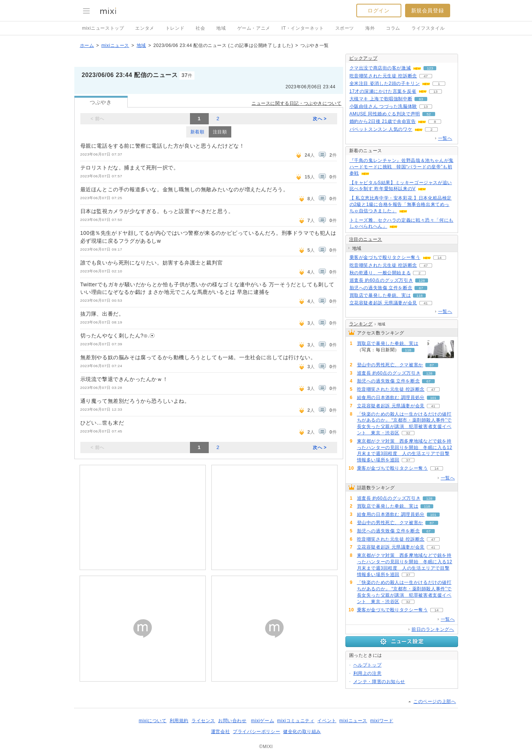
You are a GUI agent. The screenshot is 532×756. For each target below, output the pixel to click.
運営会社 (220, 732)
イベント (327, 721)
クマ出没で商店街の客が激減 (380, 68)
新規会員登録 (428, 11)
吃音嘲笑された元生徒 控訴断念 (383, 76)
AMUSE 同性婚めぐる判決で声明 (385, 114)
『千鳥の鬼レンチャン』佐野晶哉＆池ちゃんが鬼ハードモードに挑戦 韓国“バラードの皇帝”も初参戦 (402, 167)
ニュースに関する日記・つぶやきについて (296, 103)
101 (433, 398)
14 (439, 258)
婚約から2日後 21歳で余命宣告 (383, 121)
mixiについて (152, 721)
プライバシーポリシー (256, 732)
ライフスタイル (428, 28)
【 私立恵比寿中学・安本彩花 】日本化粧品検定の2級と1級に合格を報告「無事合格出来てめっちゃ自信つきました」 (401, 204)
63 (421, 99)
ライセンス (203, 721)
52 (429, 114)
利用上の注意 (368, 673)
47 (426, 76)
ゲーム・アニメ (254, 28)
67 (421, 288)
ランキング (361, 324)
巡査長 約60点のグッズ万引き (381, 280)
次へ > (320, 119)
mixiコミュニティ (296, 721)
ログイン (378, 11)
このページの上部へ (435, 702)
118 (420, 296)
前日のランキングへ (433, 629)
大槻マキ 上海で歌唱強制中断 (381, 99)
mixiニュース (115, 45)
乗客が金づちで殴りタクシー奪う (385, 257)
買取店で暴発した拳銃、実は (380, 295)
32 (408, 433)
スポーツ (345, 28)
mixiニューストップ (103, 28)
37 (408, 460)
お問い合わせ (232, 721)
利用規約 (179, 721)
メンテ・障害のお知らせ (379, 682)
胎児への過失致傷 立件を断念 (381, 288)
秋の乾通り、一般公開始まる (380, 273)
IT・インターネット (303, 28)
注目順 (220, 132)
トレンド (175, 28)
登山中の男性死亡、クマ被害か (390, 365)
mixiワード (382, 721)
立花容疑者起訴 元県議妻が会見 (383, 303)
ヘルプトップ (368, 665)
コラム (393, 28)
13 (435, 91)
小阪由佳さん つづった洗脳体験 (383, 106)
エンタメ (145, 28)
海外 (370, 28)
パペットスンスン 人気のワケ (381, 129)
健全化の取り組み (302, 732)
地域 (221, 28)
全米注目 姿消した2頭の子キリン (385, 83)
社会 (200, 28)
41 (426, 303)
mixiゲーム (263, 721)
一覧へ (445, 138)
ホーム (87, 45)
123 (430, 68)
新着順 (197, 132)
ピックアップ (363, 58)
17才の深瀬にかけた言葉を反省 (383, 91)
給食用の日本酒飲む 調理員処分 (391, 398)
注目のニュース (366, 239)
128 (422, 280)
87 (432, 365)
